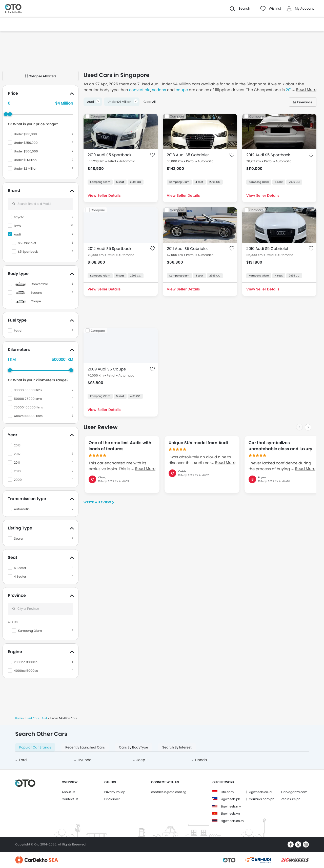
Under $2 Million (26, 169)
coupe (182, 90)
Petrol (18, 331)
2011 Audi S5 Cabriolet (187, 249)
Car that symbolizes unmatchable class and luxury (280, 446)
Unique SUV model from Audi (198, 443)
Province (17, 595)
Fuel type (17, 320)
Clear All (150, 102)
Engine (15, 652)
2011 (17, 462)
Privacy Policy (115, 792)
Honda (201, 760)
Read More (145, 469)
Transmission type (27, 499)
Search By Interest (177, 747)
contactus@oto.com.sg (169, 792)
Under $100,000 (25, 134)
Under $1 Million (25, 160)
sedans (159, 90)
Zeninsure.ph (291, 799)
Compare (98, 116)
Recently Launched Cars (85, 747)
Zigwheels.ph (230, 799)
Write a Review (97, 502)
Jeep (141, 760)
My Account (304, 8)
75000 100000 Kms (28, 407)
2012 (17, 454)
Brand (14, 191)
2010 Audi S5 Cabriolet (267, 249)
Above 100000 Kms (28, 416)
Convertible (39, 284)
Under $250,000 (26, 143)
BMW (18, 226)
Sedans (36, 293)
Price (13, 93)
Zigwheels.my (231, 806)
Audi (17, 234)
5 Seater (20, 568)
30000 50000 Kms (28, 390)
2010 (17, 471)
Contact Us (70, 799)
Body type (18, 274)
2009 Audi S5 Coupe (107, 369)
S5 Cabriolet (27, 243)
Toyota (19, 217)
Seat (13, 557)
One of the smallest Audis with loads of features (120, 446)
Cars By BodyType (134, 747)
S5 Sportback (28, 252)
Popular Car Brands (35, 747)
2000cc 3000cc (26, 662)
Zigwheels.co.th (232, 821)
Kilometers (19, 350)
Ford (23, 760)
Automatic (22, 509)
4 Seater (20, 576)
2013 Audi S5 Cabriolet (188, 155)
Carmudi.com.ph (262, 799)
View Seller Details (104, 195)
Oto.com (227, 792)
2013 (17, 445)
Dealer (19, 538)
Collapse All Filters (41, 76)
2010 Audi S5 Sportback (109, 155)
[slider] (10, 114)
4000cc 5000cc (26, 671)
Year (13, 435)
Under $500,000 (26, 151)
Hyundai (85, 760)
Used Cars (32, 718)
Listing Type (20, 528)
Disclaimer (112, 799)
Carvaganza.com (294, 792)
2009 (18, 480)
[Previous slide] (299, 427)
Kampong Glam (30, 631)
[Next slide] (308, 427)
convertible (140, 90)
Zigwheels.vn (230, 813)
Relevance (305, 102)
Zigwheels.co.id (260, 792)
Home (19, 718)
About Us (68, 792)
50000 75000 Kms (28, 399)
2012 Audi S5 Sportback (268, 155)
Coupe (36, 301)
